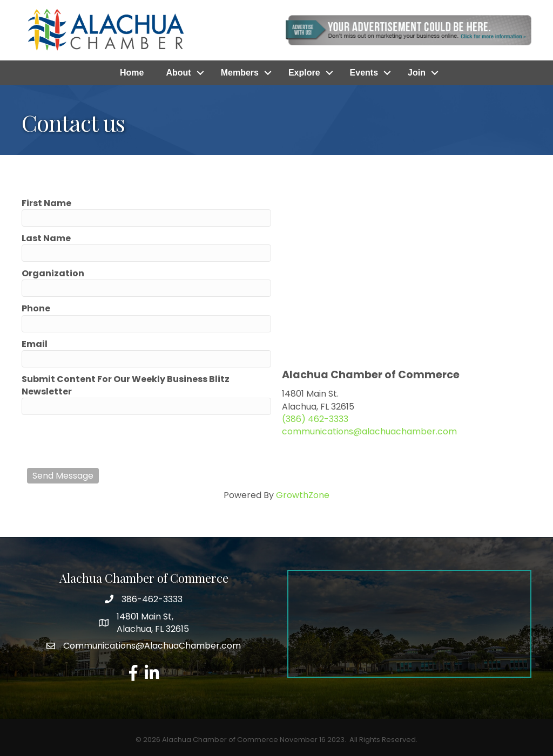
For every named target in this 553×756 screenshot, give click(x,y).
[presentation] (109, 441)
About (178, 73)
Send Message (63, 476)
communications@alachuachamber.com (369, 431)
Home (132, 73)
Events (364, 73)
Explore (304, 73)
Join (417, 73)
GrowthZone (303, 495)
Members (240, 73)
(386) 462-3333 (315, 419)
